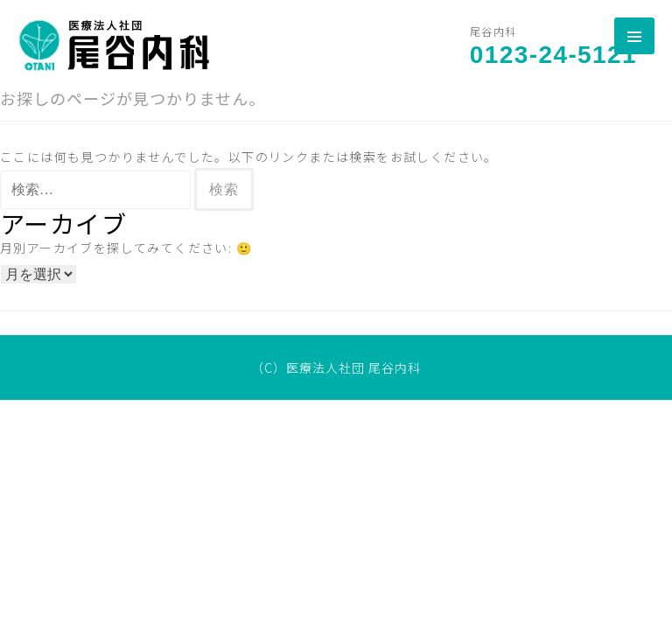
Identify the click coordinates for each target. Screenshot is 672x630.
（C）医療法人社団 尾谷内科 (336, 367)
